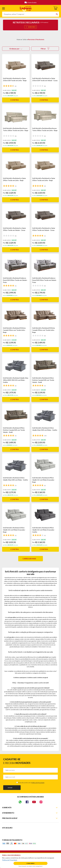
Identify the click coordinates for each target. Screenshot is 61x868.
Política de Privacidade (38, 783)
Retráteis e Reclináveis (36, 39)
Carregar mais (29, 559)
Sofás (24, 39)
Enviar (10, 788)
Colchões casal (31, 678)
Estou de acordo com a (31, 783)
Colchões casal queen (20, 678)
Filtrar (45, 49)
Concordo (30, 863)
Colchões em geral (42, 678)
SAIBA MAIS (31, 27)
